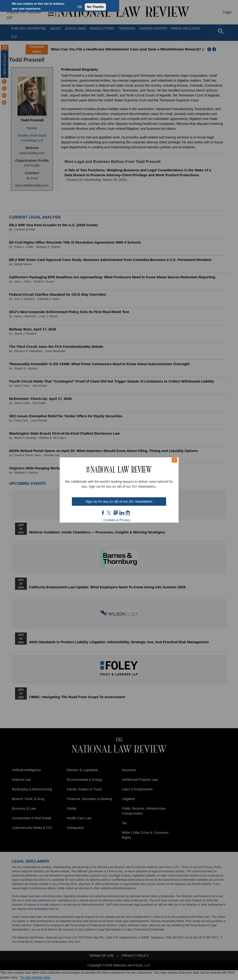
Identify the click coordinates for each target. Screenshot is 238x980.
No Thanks (95, 7)
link (122, 513)
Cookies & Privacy (117, 520)
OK (80, 7)
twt (109, 513)
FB (103, 513)
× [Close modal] (174, 460)
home (128, 513)
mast (116, 513)
